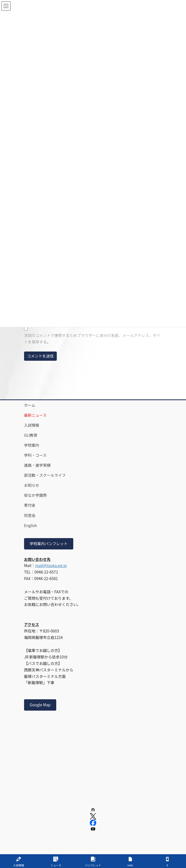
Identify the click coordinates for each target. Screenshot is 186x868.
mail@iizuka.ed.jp (51, 565)
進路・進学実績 (37, 465)
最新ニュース (35, 415)
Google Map (40, 705)
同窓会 (30, 515)
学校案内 (32, 445)
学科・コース (35, 455)
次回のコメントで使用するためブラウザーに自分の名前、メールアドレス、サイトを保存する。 (92, 339)
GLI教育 (31, 435)
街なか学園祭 (35, 495)
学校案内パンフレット (49, 544)
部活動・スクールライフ (45, 475)
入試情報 (32, 425)
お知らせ (32, 485)
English (31, 525)
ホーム (30, 405)
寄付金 (30, 505)
